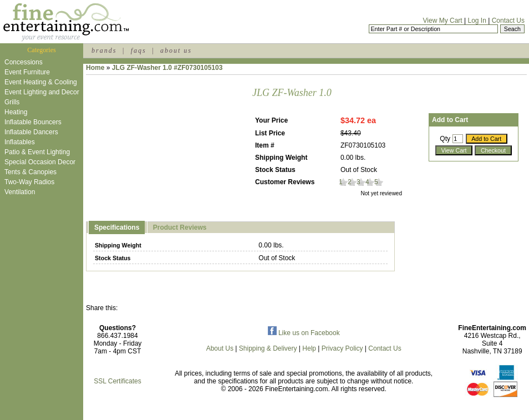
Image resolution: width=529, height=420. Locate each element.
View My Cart (443, 21)
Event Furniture (27, 72)
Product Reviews (180, 227)
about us (176, 50)
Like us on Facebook (304, 333)
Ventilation (20, 192)
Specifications (117, 227)
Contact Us (508, 21)
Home (95, 68)
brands (104, 50)
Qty (445, 139)
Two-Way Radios (29, 182)
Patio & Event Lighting (37, 152)
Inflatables (20, 142)
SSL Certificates (118, 381)
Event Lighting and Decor (42, 92)
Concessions (24, 62)
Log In (477, 21)
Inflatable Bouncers (33, 122)
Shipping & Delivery (268, 348)
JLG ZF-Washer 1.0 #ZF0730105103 (167, 68)
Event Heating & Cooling (41, 82)
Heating (16, 112)
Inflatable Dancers (31, 132)
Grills (12, 102)
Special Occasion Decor (40, 162)
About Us (220, 348)
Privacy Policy (342, 348)
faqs (139, 50)
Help (309, 348)
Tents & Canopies (30, 172)
